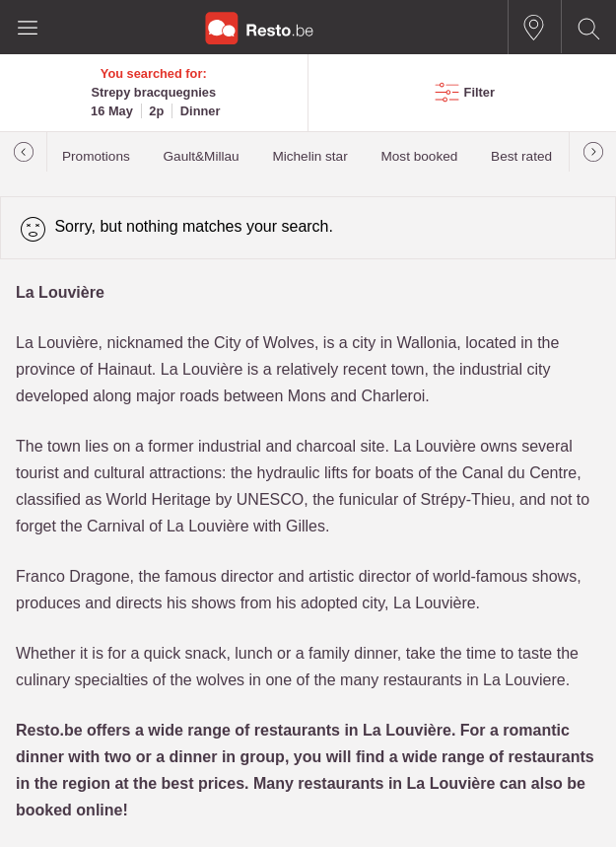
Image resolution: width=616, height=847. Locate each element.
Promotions (96, 156)
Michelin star (309, 156)
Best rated (521, 156)
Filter (479, 92)
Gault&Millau (202, 156)
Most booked (419, 156)
